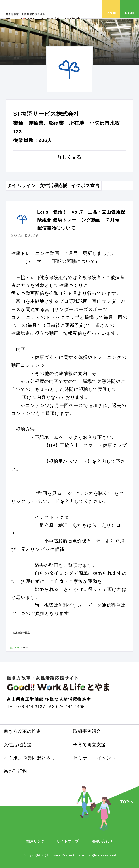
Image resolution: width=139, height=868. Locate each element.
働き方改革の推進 (22, 731)
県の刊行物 (15, 771)
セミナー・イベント (94, 758)
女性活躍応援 (17, 745)
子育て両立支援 (89, 745)
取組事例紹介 (87, 731)
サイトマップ (68, 841)
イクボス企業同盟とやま (30, 758)
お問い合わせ (102, 841)
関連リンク (35, 841)
